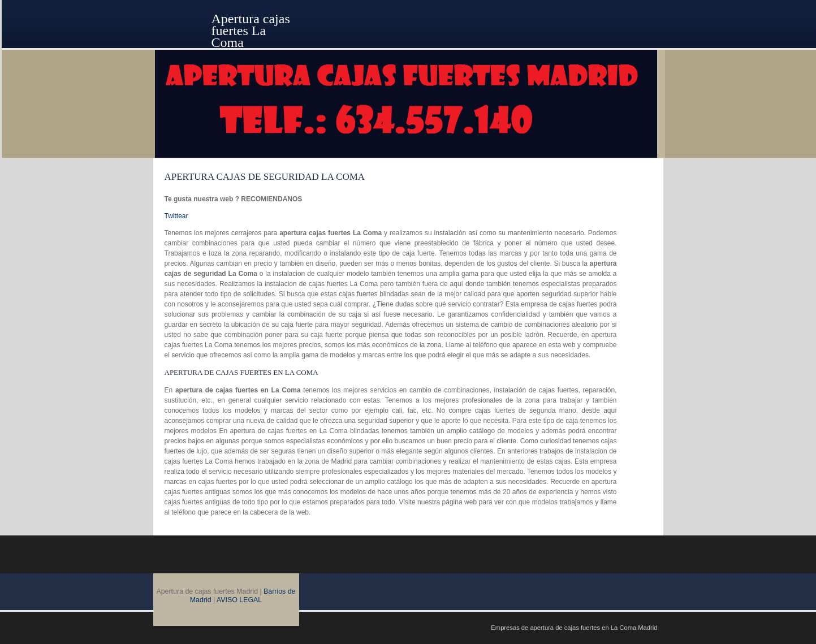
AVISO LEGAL (239, 600)
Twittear (176, 216)
